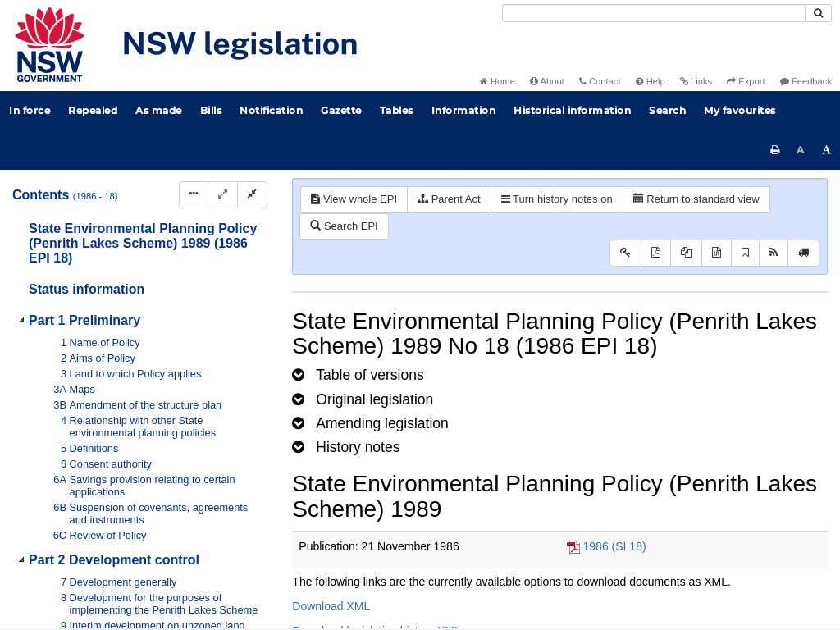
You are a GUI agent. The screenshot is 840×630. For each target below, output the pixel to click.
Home (498, 81)
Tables (397, 110)
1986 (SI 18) (615, 546)
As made (159, 110)
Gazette (341, 110)
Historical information (572, 110)
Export (746, 81)
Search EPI (344, 226)
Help (651, 81)
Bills (211, 110)
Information (464, 110)
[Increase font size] (827, 150)
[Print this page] (775, 150)
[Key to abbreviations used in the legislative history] (625, 253)
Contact (600, 81)
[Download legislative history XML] (717, 253)
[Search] (654, 13)
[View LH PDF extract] (686, 253)
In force (30, 110)
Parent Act (449, 199)
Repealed (93, 110)
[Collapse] (252, 195)
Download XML (331, 606)
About (547, 81)
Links (696, 81)
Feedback (806, 81)
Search (667, 110)
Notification (271, 110)
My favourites (740, 110)
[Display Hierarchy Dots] (194, 195)
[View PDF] (656, 253)
